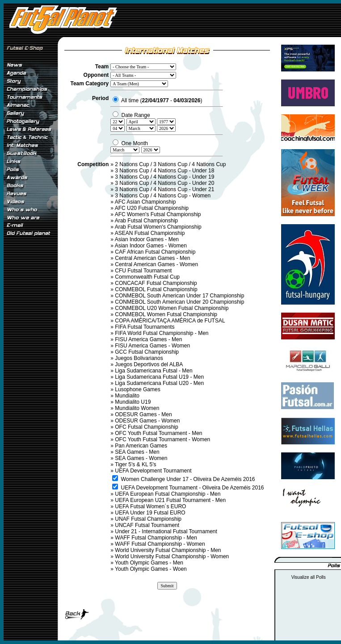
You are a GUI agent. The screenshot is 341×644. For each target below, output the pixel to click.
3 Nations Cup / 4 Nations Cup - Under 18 (164, 171)
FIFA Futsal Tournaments (145, 327)
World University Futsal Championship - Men (168, 550)
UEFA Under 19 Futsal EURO (150, 513)
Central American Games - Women (156, 264)
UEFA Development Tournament (153, 471)
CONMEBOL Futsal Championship (156, 289)
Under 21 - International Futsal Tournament (166, 531)
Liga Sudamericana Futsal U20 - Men (159, 383)
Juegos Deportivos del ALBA (149, 364)
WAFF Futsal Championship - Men (156, 538)
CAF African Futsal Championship (155, 252)
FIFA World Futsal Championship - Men (162, 333)
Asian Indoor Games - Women (151, 246)
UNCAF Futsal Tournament (147, 525)
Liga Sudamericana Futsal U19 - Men (159, 377)
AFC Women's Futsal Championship (158, 214)
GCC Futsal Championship (147, 352)
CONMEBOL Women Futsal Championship (166, 314)
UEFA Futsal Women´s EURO (150, 506)
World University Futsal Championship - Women (172, 556)
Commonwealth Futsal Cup (147, 277)
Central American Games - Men (152, 258)
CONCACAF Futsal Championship (156, 283)
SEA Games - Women (141, 458)
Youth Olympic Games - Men (149, 563)
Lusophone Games (137, 389)
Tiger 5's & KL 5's (135, 464)
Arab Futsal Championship (146, 221)
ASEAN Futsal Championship (150, 233)
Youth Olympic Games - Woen (151, 569)
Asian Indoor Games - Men (147, 239)
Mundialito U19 (133, 402)
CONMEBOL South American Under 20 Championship (179, 302)
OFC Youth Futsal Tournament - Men (158, 433)
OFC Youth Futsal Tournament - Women (162, 439)
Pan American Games (141, 446)
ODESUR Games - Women (147, 421)
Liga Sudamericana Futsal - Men (154, 371)
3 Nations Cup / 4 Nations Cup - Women (163, 196)
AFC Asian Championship (145, 202)
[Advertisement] (30, 388)
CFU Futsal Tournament (143, 271)
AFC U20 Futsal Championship (152, 208)
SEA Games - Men (137, 452)
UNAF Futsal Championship (148, 519)
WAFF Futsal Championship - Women (160, 544)
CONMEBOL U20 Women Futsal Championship (172, 308)
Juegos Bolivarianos (139, 358)
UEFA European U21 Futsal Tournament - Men (170, 500)
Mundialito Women (137, 408)
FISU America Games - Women (152, 346)
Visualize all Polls (309, 577)
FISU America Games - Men (148, 339)
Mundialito (127, 396)
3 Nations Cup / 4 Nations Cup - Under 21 (164, 189)
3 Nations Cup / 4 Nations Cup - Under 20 (164, 183)
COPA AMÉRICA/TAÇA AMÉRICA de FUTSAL (170, 321)
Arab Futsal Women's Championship (158, 227)
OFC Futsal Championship (146, 427)
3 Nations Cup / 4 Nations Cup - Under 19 (164, 177)
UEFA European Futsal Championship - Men (168, 494)
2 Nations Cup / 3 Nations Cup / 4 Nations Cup (170, 164)
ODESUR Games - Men (143, 414)
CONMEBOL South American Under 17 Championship (179, 296)
